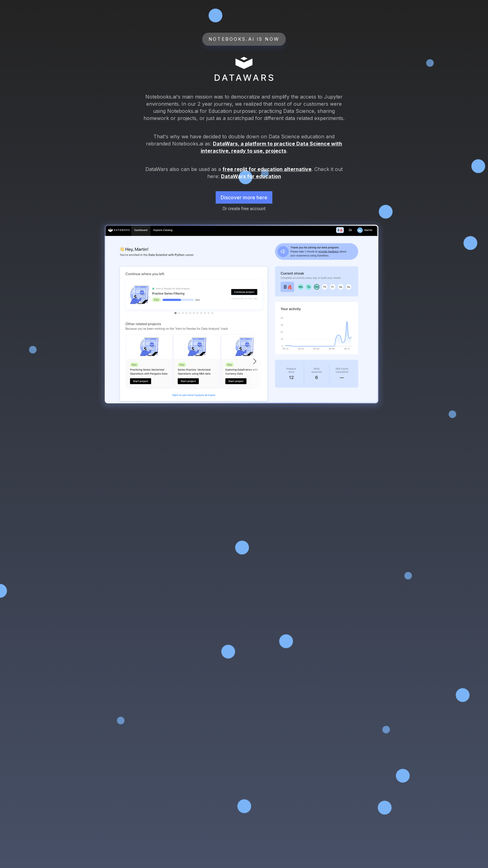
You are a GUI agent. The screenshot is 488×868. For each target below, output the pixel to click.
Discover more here (244, 197)
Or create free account (244, 209)
